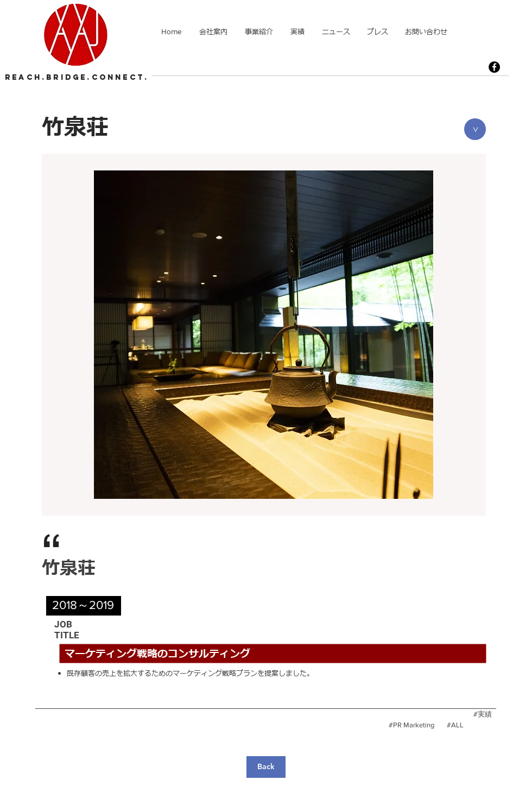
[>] (475, 129)
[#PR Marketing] (411, 725)
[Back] (266, 767)
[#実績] (483, 714)
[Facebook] (494, 67)
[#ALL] (455, 725)
